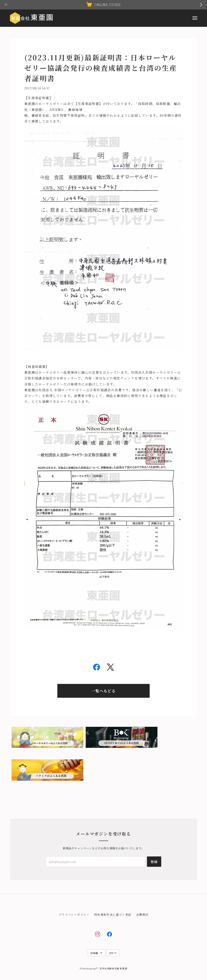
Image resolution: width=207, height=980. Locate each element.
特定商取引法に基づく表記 (113, 914)
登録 (154, 862)
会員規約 (142, 914)
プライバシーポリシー (74, 914)
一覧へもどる (103, 691)
